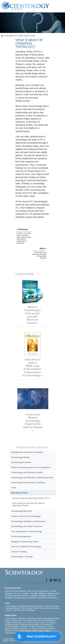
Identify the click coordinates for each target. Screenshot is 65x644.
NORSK (25, 596)
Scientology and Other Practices (27, 526)
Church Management (21, 536)
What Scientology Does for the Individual (31, 467)
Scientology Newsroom (32, 620)
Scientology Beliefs (21, 457)
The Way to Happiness (37, 627)
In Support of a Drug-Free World (42, 629)
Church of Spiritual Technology (26, 547)
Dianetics (22, 618)
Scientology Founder (21, 462)
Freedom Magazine (12, 627)
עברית (18, 593)
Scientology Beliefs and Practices (31, 606)
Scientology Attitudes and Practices (28, 521)
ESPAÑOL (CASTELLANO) (15, 598)
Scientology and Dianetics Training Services (32, 478)
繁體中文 (42, 594)
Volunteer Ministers (13, 608)
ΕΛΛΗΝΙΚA (31, 598)
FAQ (24, 608)
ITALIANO (41, 598)
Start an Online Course (37, 623)
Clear (14, 488)
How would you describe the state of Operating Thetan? (28, 504)
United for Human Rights (14, 631)
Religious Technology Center (25, 542)
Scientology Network (35, 618)
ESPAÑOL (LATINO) (47, 596)
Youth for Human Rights (34, 631)
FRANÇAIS (9, 594)
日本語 (25, 594)
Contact (9, 610)
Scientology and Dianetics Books (27, 472)
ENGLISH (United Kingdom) (38, 591)
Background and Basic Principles (27, 452)
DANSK (53, 591)
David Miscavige (48, 620)
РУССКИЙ (33, 594)
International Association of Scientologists (37, 625)
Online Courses (39, 608)
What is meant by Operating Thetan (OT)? (31, 498)
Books (29, 608)
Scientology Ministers (22, 511)
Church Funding (19, 552)
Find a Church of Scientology (24, 610)
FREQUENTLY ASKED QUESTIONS (20, 36)
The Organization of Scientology (27, 531)
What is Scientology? (14, 620)
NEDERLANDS (53, 594)
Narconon (9, 629)
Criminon (50, 627)
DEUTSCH (9, 596)
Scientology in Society (22, 557)
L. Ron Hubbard (11, 606)
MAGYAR (17, 596)
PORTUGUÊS (52, 598)
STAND (24, 627)
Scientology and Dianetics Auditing (28, 482)
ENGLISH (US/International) (15, 591)
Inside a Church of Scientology (26, 516)
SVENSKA (34, 596)
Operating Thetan (19, 493)
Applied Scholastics (21, 629)
